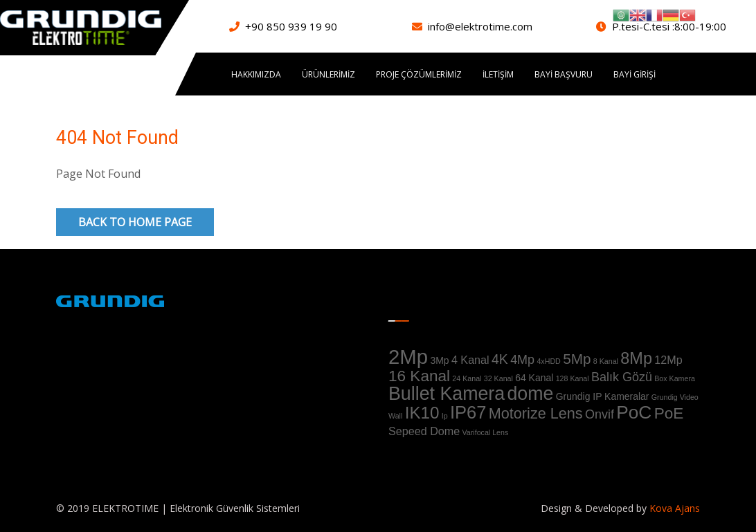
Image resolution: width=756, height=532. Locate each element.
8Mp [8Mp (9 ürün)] (636, 358)
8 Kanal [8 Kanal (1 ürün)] (606, 361)
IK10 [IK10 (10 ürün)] (422, 413)
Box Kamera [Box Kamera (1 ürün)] (675, 378)
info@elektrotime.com (480, 26)
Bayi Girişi (634, 74)
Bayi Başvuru (564, 74)
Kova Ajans (673, 508)
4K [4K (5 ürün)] (500, 359)
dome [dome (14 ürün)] (530, 394)
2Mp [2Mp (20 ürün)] (408, 357)
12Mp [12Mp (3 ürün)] (668, 360)
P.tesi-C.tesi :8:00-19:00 (669, 26)
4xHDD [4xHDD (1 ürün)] (548, 361)
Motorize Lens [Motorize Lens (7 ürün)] (536, 413)
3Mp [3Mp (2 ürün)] (439, 360)
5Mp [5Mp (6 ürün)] (577, 359)
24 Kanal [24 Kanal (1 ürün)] (467, 378)
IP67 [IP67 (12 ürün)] (468, 412)
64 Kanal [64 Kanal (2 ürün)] (534, 378)
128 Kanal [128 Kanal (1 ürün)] (573, 378)
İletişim (498, 74)
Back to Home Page (135, 222)
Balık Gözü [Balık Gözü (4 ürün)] (622, 377)
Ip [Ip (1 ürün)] (445, 416)
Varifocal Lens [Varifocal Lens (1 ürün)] (486, 432)
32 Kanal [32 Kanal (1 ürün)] (498, 378)
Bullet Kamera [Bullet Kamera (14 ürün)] (447, 394)
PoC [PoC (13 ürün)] (634, 412)
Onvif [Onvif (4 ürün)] (600, 414)
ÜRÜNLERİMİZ (328, 74)
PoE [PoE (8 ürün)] (669, 413)
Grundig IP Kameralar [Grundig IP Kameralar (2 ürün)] (603, 396)
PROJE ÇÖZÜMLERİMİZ (419, 74)
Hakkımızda (256, 74)
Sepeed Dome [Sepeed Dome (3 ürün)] (424, 431)
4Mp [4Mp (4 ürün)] (522, 360)
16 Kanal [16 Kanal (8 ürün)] (419, 376)
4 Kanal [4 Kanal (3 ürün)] (470, 360)
